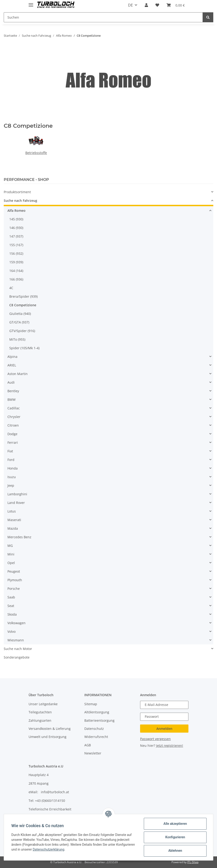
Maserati (14, 520)
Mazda (13, 528)
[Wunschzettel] (157, 5)
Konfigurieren (175, 837)
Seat (11, 606)
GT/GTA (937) (19, 322)
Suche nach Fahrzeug (20, 201)
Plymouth (15, 580)
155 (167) (16, 245)
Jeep (11, 485)
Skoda (12, 614)
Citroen (13, 425)
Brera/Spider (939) (23, 296)
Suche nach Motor (18, 649)
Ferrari (13, 442)
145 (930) (16, 219)
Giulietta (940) (20, 314)
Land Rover (16, 503)
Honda (13, 468)
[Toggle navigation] (31, 3)
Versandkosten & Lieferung (50, 729)
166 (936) (16, 279)
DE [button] (130, 5)
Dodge (12, 434)
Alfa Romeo (16, 210)
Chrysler (14, 417)
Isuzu (12, 477)
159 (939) (16, 262)
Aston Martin (18, 374)
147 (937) (16, 236)
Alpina (12, 357)
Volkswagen (16, 623)
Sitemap (91, 704)
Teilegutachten (40, 712)
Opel (11, 563)
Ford (11, 460)
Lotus (12, 511)
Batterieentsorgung (99, 720)
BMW (12, 400)
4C (11, 288)
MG (10, 546)
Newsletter (93, 753)
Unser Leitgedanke (43, 704)
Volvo (12, 631)
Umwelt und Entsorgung (48, 737)
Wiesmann (16, 640)
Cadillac (14, 408)
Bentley (13, 391)
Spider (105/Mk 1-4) (24, 348)
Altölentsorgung (97, 712)
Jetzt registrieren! (170, 746)
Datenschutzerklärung (49, 849)
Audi (11, 382)
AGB (88, 745)
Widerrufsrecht (96, 737)
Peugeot (14, 571)
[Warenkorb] (176, 5)
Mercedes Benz (19, 537)
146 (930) (16, 228)
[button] (146, 5)
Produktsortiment (17, 192)
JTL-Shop (193, 862)
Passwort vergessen (155, 739)
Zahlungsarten (40, 720)
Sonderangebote (17, 657)
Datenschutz (94, 729)
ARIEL (12, 365)
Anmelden (164, 729)
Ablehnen (175, 851)
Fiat (10, 451)
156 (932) (16, 253)
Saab (11, 597)
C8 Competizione (23, 305)
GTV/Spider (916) (22, 331)
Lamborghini (17, 494)
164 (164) (16, 271)
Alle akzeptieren (175, 824)
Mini (11, 554)
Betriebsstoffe (36, 153)
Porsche (14, 589)
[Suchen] (103, 17)
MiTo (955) (17, 339)
